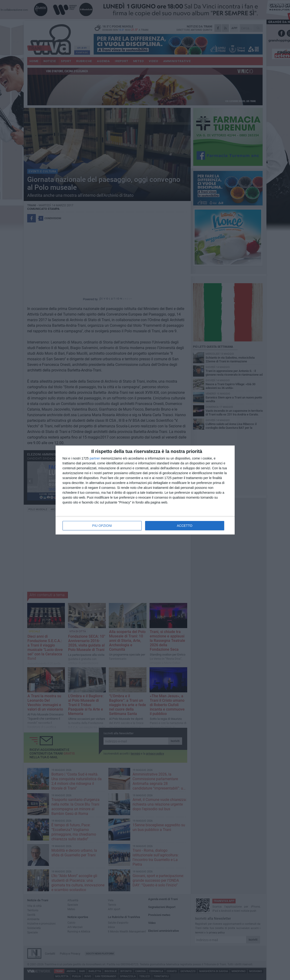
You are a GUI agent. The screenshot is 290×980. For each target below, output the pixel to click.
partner (95, 458)
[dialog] (145, 490)
